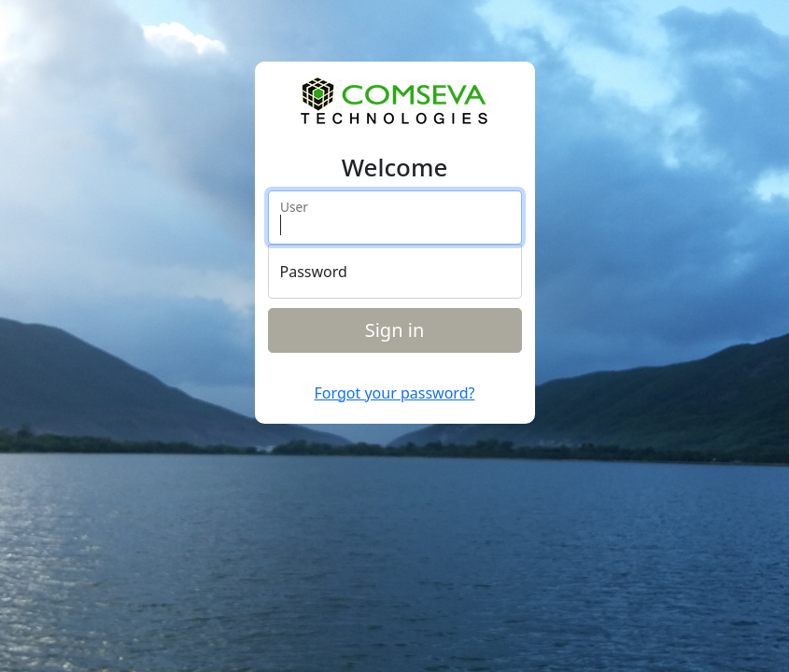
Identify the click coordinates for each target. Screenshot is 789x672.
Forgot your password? (395, 393)
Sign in (395, 330)
